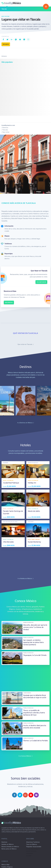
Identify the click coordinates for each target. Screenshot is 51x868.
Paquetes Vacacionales (34, 847)
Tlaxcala (4, 9)
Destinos (5, 127)
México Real (5, 865)
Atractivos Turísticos (33, 842)
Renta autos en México (9, 849)
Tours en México (32, 844)
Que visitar (5, 16)
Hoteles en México (8, 844)
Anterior (4, 56)
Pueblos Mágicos (7, 867)
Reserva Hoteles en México (10, 847)
